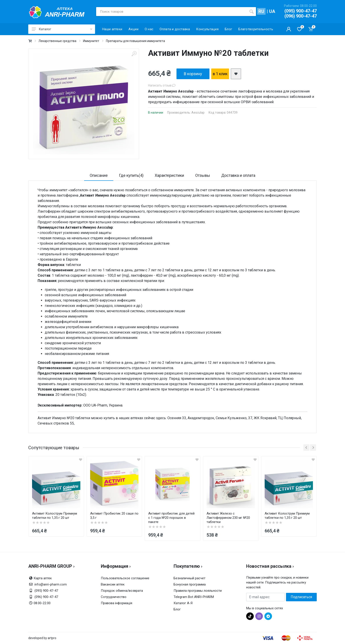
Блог (177, 609)
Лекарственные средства (57, 41)
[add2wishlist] (236, 74)
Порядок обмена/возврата (122, 591)
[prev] (306, 448)
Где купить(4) (131, 175)
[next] (313, 448)
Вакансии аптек (113, 584)
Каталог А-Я (183, 603)
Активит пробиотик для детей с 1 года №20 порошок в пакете (171, 518)
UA (272, 11)
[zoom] (134, 54)
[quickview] (81, 459)
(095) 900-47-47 (301, 11)
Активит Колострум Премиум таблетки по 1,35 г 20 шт (55, 516)
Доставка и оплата (238, 175)
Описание (99, 175)
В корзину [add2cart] (193, 74)
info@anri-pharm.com (51, 584)
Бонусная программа (190, 584)
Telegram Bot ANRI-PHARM (194, 597)
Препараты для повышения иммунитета (135, 41)
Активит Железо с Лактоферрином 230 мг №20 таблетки (228, 518)
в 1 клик (220, 74)
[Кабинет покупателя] (289, 29)
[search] (252, 12)
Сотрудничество (114, 597)
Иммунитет (91, 41)
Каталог (62, 29)
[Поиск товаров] (172, 12)
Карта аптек (43, 578)
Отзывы (203, 175)
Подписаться (301, 597)
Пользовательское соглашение (125, 578)
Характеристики (169, 175)
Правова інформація (117, 603)
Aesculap (198, 113)
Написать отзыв (162, 85)
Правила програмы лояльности (198, 591)
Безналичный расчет (190, 578)
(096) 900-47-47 (301, 16)
